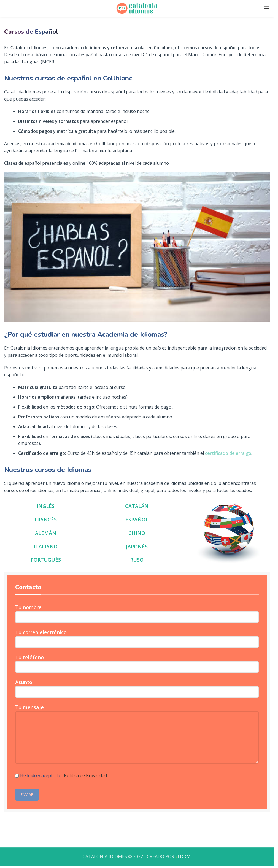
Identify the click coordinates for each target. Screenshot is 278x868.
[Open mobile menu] (267, 8)
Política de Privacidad (85, 775)
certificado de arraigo (228, 453)
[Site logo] (137, 8)
